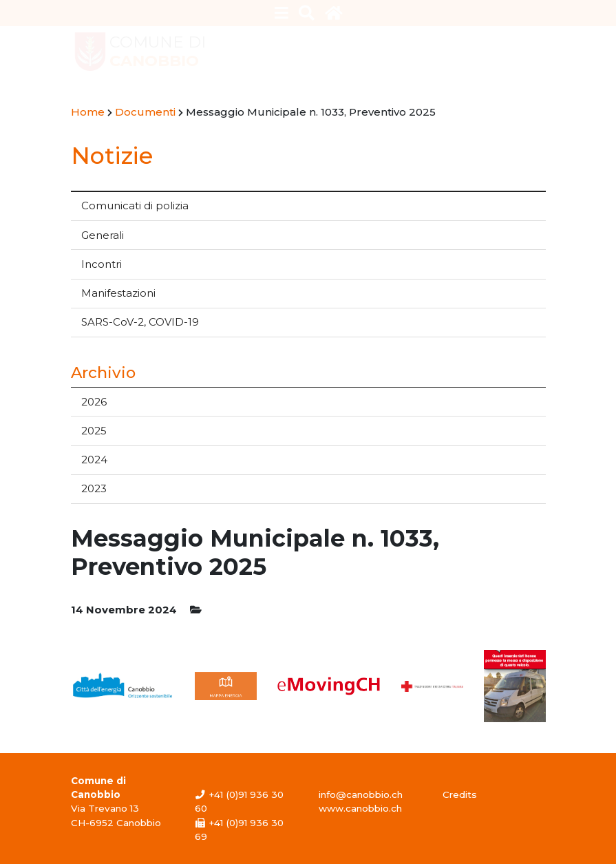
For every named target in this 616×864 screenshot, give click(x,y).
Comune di (158, 52)
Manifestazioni (118, 293)
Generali (103, 235)
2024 (94, 460)
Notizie (112, 155)
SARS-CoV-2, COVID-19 (140, 322)
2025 (94, 431)
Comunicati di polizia (135, 206)
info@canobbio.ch (361, 794)
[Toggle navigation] (281, 13)
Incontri (102, 264)
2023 (94, 488)
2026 (94, 402)
